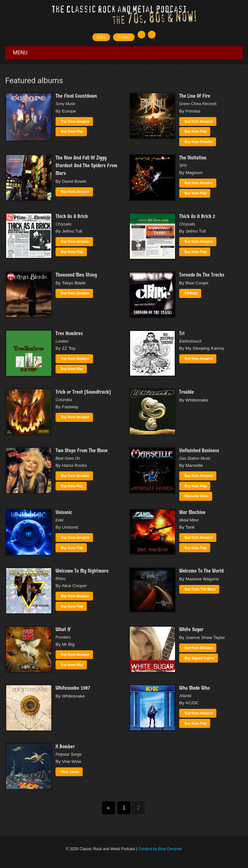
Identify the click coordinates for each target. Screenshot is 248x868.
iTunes (124, 37)
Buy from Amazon (75, 121)
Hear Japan (70, 772)
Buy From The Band (200, 589)
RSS (101, 37)
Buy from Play (72, 132)
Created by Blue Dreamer (160, 849)
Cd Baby (191, 293)
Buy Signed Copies (199, 658)
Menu (20, 53)
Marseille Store (196, 496)
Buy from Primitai (198, 142)
